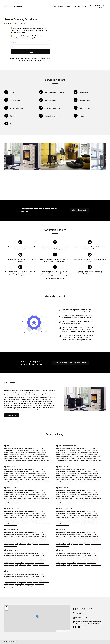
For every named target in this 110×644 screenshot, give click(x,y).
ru (103, 1)
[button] (37, 617)
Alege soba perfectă (79, 210)
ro (99, 1)
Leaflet (59, 631)
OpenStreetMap (66, 631)
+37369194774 (81, 613)
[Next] (103, 167)
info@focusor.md (82, 617)
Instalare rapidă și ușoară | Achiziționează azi (71, 363)
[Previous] (7, 167)
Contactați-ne (12, 415)
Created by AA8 (13, 642)
